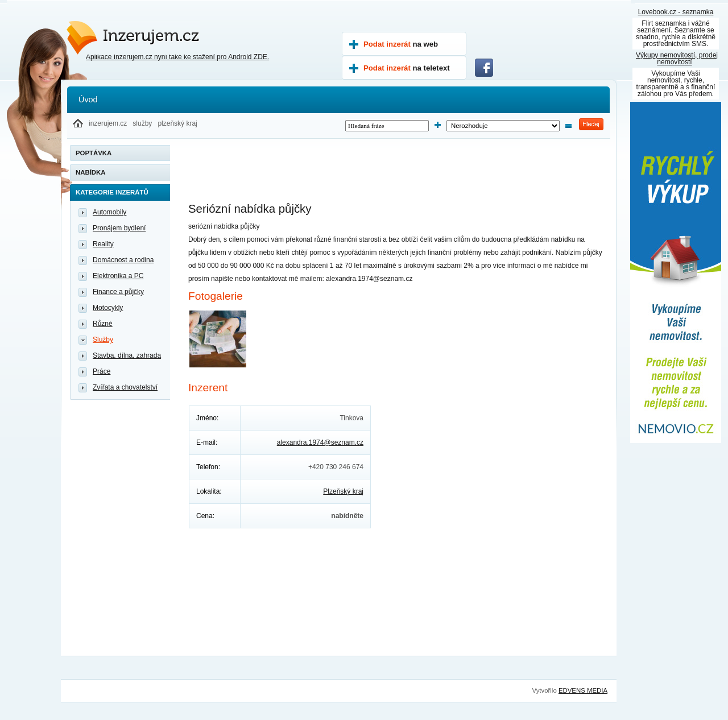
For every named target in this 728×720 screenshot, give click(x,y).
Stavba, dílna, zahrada (127, 355)
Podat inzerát (401, 44)
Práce (102, 371)
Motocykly (108, 308)
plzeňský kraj (177, 123)
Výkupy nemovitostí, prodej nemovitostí (677, 59)
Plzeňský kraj (343, 491)
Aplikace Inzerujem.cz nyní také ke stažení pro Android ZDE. (177, 57)
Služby (103, 340)
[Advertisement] (395, 176)
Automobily (109, 212)
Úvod (88, 100)
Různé (103, 324)
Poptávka (94, 153)
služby (142, 123)
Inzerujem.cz (117, 33)
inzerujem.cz (108, 123)
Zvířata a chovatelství (125, 387)
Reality (103, 244)
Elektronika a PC (118, 276)
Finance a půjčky (118, 292)
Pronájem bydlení (119, 228)
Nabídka (91, 172)
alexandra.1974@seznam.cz (320, 442)
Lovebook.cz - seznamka (676, 12)
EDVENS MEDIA (583, 690)
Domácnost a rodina (123, 260)
